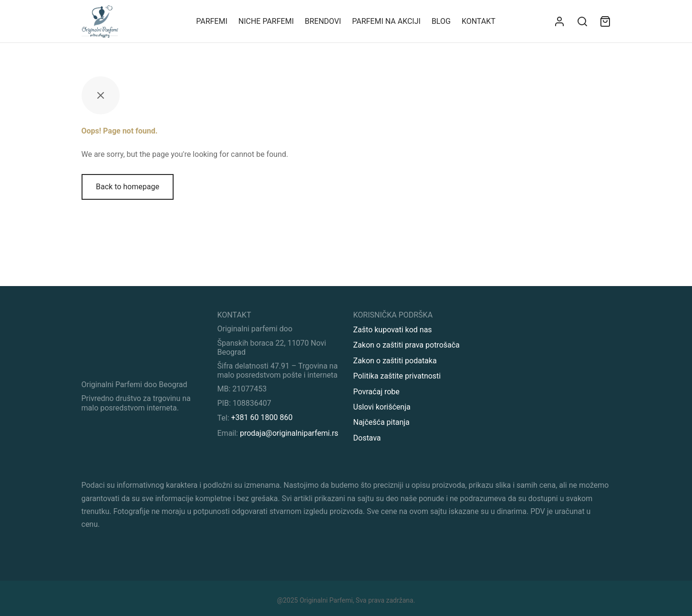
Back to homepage (128, 187)
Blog (441, 21)
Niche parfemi (266, 21)
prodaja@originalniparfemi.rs (289, 433)
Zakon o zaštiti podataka (395, 361)
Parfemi (212, 21)
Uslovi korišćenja (382, 407)
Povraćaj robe (377, 392)
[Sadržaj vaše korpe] (605, 21)
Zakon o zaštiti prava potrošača (407, 345)
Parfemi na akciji (386, 21)
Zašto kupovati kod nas (393, 330)
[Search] (582, 21)
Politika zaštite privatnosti (397, 376)
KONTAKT (479, 21)
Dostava (367, 438)
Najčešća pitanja (382, 422)
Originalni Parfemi (326, 600)
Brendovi (323, 21)
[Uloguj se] (559, 21)
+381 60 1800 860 (262, 417)
